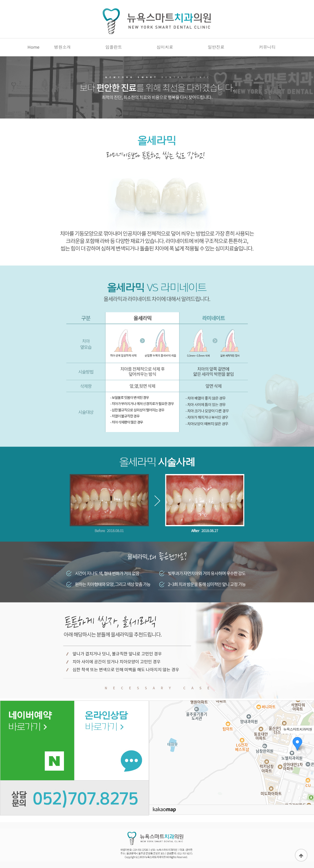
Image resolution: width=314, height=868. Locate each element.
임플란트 (114, 50)
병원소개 (62, 50)
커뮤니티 (267, 50)
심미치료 (165, 50)
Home (33, 50)
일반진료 (216, 50)
